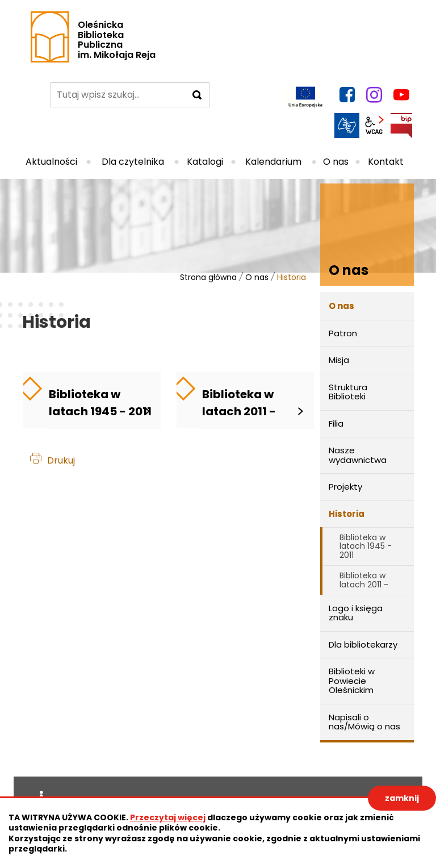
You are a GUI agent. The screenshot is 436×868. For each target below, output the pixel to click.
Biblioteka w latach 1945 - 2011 (366, 546)
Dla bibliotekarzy (363, 644)
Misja (339, 360)
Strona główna (208, 277)
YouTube (401, 95)
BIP (401, 126)
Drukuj (61, 460)
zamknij (402, 798)
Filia (336, 423)
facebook (347, 95)
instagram (374, 95)
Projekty (345, 487)
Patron (343, 333)
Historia (347, 514)
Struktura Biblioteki (348, 392)
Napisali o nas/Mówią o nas (364, 722)
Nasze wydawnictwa (358, 455)
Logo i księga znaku (356, 613)
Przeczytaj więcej (168, 817)
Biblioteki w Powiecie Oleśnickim (352, 681)
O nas (257, 277)
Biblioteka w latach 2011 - (364, 580)
